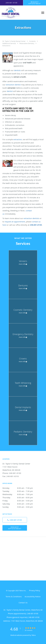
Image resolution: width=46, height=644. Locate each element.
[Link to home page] (13, 13)
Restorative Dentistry (27, 43)
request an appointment (15, 222)
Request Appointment (15, 528)
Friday (20, 501)
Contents (33, 41)
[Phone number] (15, 520)
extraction (18, 139)
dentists (17, 70)
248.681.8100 (36, 225)
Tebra (34, 635)
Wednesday (20, 494)
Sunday (20, 507)
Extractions (6, 46)
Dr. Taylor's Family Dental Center (14, 41)
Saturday (20, 504)
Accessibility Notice (33, 597)
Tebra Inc (22, 591)
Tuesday (20, 491)
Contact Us (23, 603)
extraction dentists (31, 218)
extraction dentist (13, 85)
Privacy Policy (35, 590)
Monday (20, 488)
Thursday (20, 497)
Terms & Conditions (14, 597)
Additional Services (9, 43)
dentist (10, 91)
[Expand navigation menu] (43, 13)
